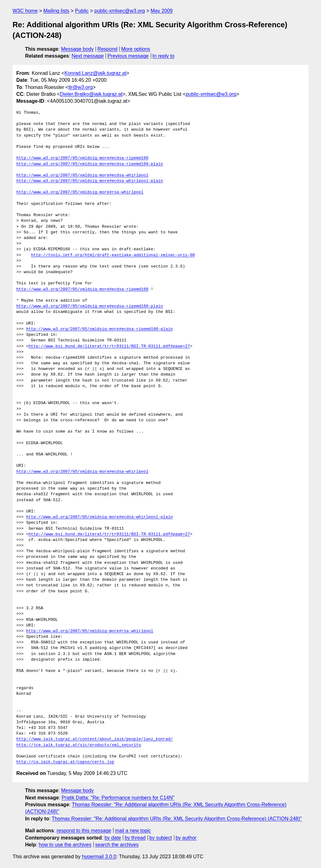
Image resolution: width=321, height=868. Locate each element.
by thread (135, 838)
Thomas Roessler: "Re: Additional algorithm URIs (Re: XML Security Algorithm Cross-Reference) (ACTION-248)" (177, 819)
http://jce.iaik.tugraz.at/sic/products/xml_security (79, 745)
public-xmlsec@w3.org (120, 11)
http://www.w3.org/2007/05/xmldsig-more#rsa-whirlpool (80, 192)
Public (82, 11)
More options (136, 49)
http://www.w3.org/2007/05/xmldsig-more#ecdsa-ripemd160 (82, 158)
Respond (108, 49)
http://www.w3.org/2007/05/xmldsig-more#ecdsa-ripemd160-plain (90, 164)
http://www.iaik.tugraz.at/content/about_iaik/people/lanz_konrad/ (95, 739)
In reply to (163, 56)
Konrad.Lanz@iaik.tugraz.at (95, 73)
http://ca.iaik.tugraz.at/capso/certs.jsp (65, 762)
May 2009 (161, 11)
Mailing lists (56, 11)
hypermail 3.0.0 (99, 857)
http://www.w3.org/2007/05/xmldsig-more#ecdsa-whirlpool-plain (90, 181)
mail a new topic (133, 831)
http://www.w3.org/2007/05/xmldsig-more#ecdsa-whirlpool (82, 175)
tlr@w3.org (81, 87)
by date (113, 838)
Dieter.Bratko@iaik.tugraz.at (91, 94)
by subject (160, 838)
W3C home (25, 11)
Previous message (128, 56)
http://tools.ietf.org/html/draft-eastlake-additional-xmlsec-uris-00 (113, 255)
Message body (77, 49)
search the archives (117, 845)
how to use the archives (65, 845)
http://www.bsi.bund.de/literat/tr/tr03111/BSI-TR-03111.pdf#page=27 (109, 346)
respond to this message (84, 831)
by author (186, 838)
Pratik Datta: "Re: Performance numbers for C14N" (118, 798)
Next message (88, 56)
